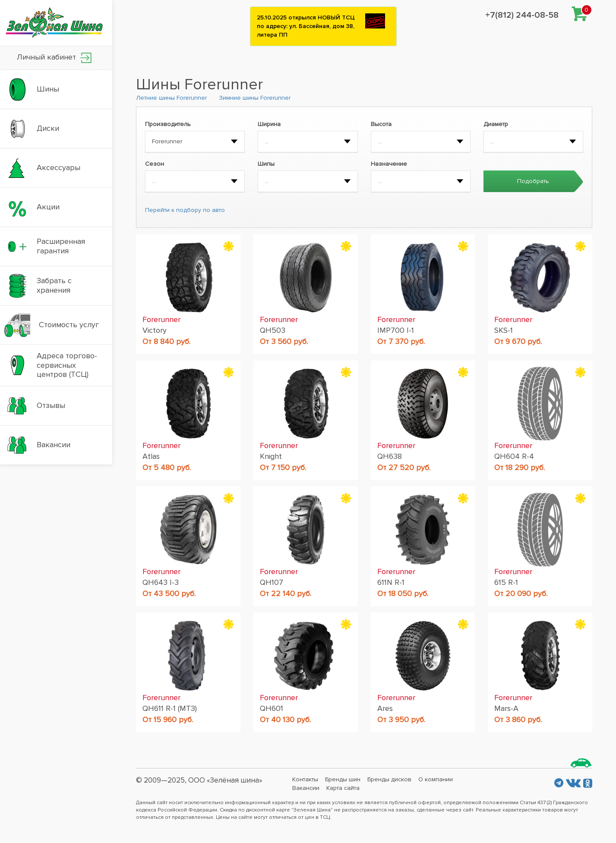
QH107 (272, 582)
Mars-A (506, 708)
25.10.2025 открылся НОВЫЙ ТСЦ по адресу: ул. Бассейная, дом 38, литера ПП (306, 26)
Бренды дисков (389, 779)
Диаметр (496, 124)
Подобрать (533, 181)
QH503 (273, 330)
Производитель (168, 124)
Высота (381, 124)
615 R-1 (506, 582)
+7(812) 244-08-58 (522, 15)
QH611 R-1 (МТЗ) (170, 708)
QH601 (272, 708)
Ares (385, 708)
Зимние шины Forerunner (255, 98)
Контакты (305, 779)
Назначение (389, 164)
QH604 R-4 (514, 456)
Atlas (151, 456)
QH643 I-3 (161, 582)
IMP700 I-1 (396, 330)
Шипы (266, 164)
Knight (271, 456)
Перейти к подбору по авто (185, 210)
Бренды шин (343, 779)
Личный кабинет (54, 58)
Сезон (155, 164)
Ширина (269, 124)
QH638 (390, 456)
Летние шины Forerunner (171, 98)
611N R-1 (391, 582)
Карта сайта (343, 788)
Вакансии (306, 788)
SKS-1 (504, 330)
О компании (436, 779)
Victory (155, 330)
